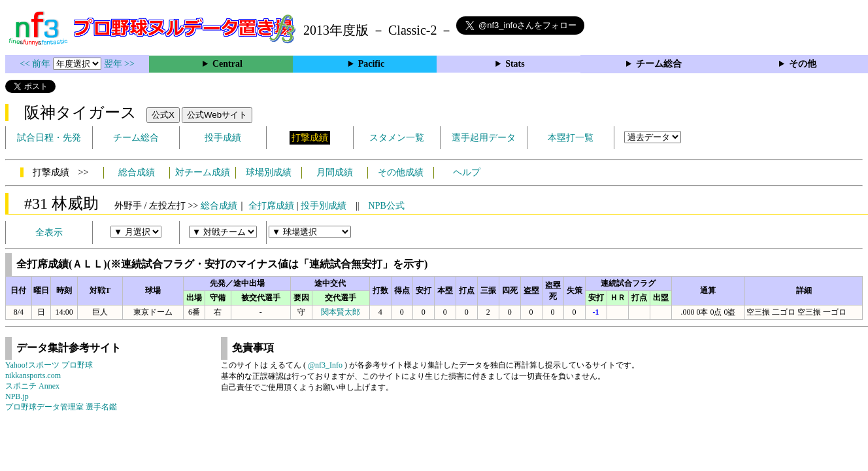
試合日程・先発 (49, 138)
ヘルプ (467, 172)
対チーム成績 (203, 172)
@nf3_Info (325, 365)
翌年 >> (119, 64)
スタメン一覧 (397, 138)
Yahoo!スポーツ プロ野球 (49, 365)
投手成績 (223, 138)
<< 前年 (36, 64)
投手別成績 (324, 206)
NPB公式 (387, 206)
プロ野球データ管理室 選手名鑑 (61, 407)
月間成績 (335, 172)
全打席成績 (271, 206)
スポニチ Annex (32, 386)
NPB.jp (17, 396)
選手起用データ (484, 138)
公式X (163, 115)
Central (227, 64)
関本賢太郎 (341, 312)
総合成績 (137, 172)
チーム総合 (659, 64)
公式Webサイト (217, 115)
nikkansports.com (33, 375)
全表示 (49, 233)
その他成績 (401, 172)
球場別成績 (269, 172)
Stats (515, 64)
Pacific (371, 64)
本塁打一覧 (571, 138)
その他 (803, 64)
